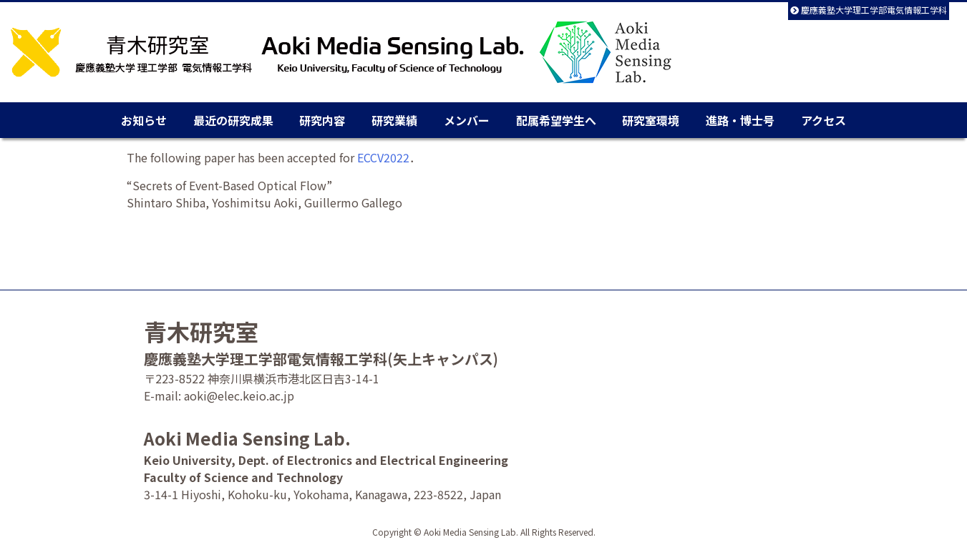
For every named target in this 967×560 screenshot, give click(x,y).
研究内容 (322, 120)
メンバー (467, 120)
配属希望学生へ (556, 120)
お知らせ (144, 120)
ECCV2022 (383, 157)
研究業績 (394, 120)
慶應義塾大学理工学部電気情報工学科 (869, 10)
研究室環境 (651, 120)
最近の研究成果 (233, 120)
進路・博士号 (740, 120)
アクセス (823, 120)
